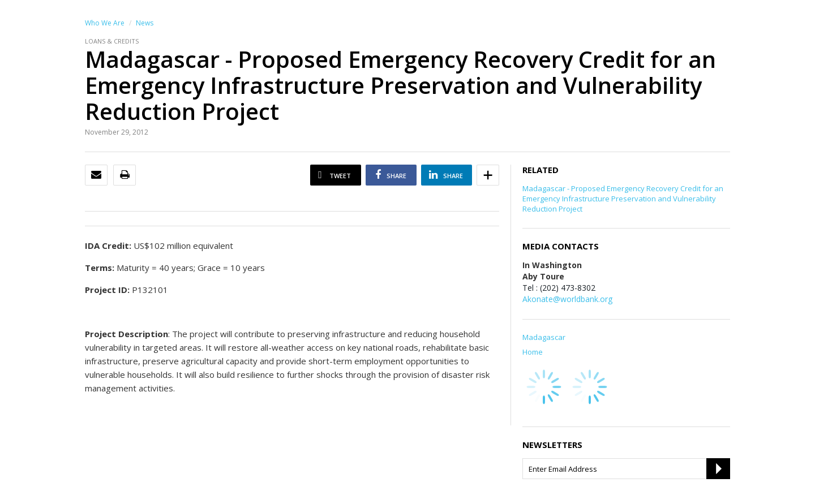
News (145, 23)
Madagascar (544, 337)
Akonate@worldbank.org (567, 299)
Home (533, 352)
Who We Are (105, 23)
